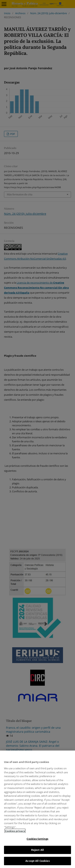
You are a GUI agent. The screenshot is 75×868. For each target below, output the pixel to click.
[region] (37, 809)
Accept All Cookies (37, 861)
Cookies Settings (37, 839)
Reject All (37, 850)
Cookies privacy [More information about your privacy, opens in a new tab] (15, 831)
